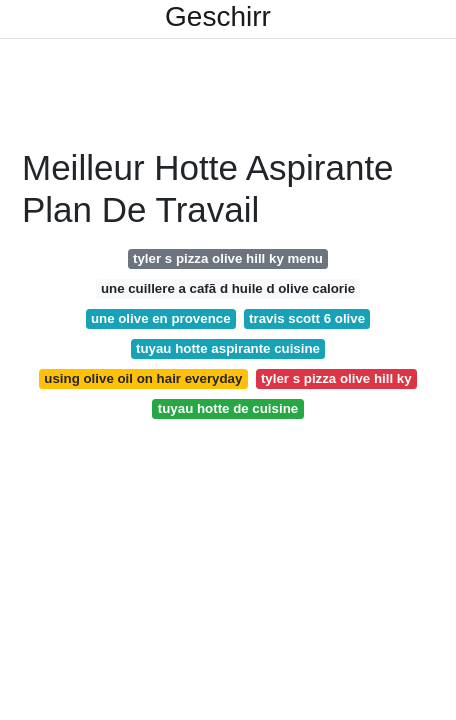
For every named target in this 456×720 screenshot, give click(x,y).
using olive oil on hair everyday (143, 378)
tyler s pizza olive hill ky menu (228, 258)
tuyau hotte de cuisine (228, 408)
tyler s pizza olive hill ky (336, 378)
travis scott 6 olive (307, 318)
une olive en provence (161, 318)
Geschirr (218, 17)
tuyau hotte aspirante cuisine (228, 348)
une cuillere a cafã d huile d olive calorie (228, 288)
